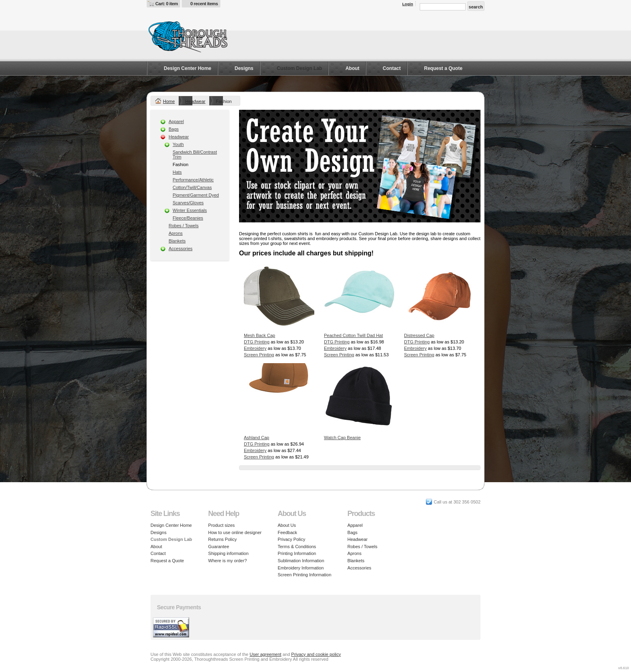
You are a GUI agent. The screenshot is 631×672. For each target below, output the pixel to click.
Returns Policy (222, 539)
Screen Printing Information (304, 575)
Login (408, 4)
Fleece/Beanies (188, 218)
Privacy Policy (291, 539)
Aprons (176, 233)
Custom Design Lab (300, 68)
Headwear (195, 101)
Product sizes (221, 525)
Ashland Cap (257, 438)
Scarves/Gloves (188, 203)
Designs (244, 68)
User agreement (265, 654)
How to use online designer (235, 532)
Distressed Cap (419, 335)
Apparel (176, 121)
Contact (392, 68)
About (352, 68)
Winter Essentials (190, 210)
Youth (178, 144)
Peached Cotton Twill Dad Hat (354, 335)
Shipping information (228, 553)
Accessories (180, 249)
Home (169, 101)
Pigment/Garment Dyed (196, 195)
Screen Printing (259, 355)
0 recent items (204, 4)
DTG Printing (257, 342)
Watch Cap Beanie (342, 438)
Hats (177, 172)
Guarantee (219, 547)
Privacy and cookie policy (316, 654)
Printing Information (297, 553)
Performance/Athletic (193, 180)
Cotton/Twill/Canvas (192, 187)
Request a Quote (443, 68)
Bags (174, 129)
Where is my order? (227, 561)
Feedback (287, 532)
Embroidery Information (301, 568)
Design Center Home (188, 68)
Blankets (177, 241)
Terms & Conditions (297, 547)
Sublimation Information (301, 561)
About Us (287, 525)
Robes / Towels (184, 226)
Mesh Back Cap (260, 335)
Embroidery (255, 348)
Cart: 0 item (167, 4)
